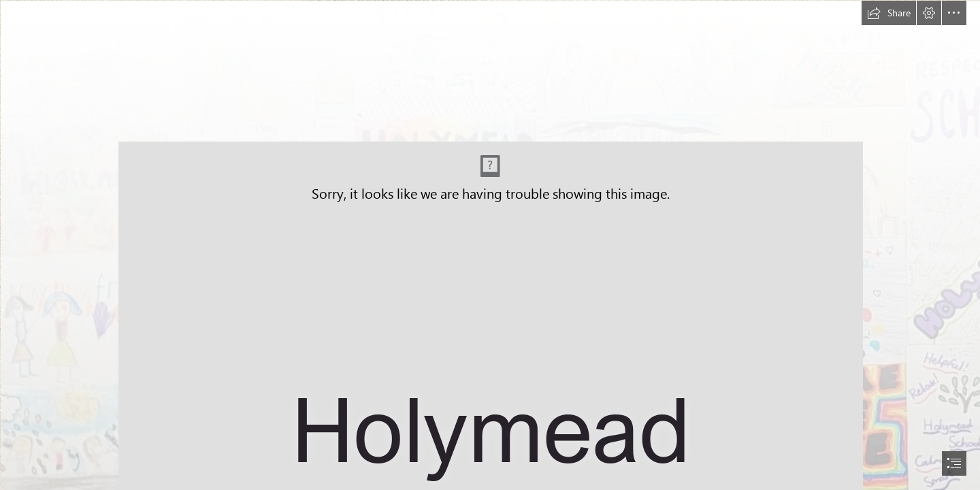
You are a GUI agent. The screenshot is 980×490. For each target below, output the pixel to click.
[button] (889, 13)
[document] (490, 245)
